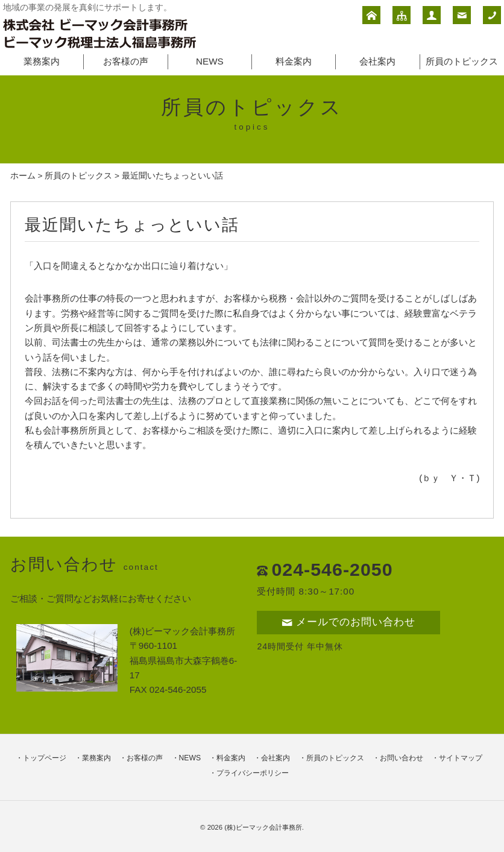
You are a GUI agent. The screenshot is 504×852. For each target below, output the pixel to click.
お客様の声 (126, 61)
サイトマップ (461, 758)
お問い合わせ (402, 758)
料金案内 (294, 61)
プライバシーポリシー (253, 773)
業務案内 (42, 61)
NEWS (210, 61)
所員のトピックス (462, 61)
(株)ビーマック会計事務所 (263, 827)
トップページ (45, 758)
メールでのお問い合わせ (348, 622)
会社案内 (377, 61)
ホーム (23, 176)
